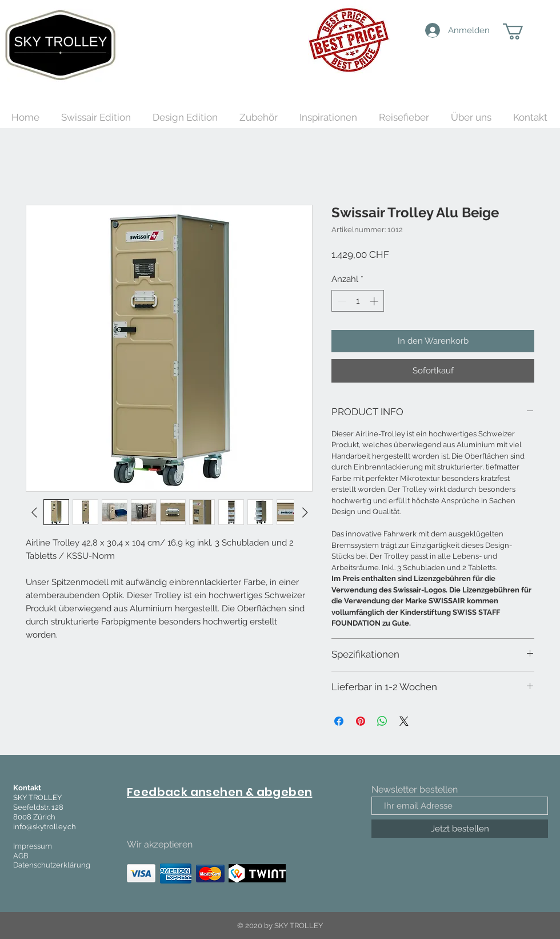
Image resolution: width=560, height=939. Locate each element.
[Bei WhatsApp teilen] (382, 721)
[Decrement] (341, 301)
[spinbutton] (358, 301)
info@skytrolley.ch (45, 827)
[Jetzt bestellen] (460, 829)
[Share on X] (404, 721)
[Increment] (375, 301)
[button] (523, 31)
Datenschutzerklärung (52, 865)
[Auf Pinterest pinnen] (361, 721)
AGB (21, 856)
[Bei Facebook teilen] (339, 721)
